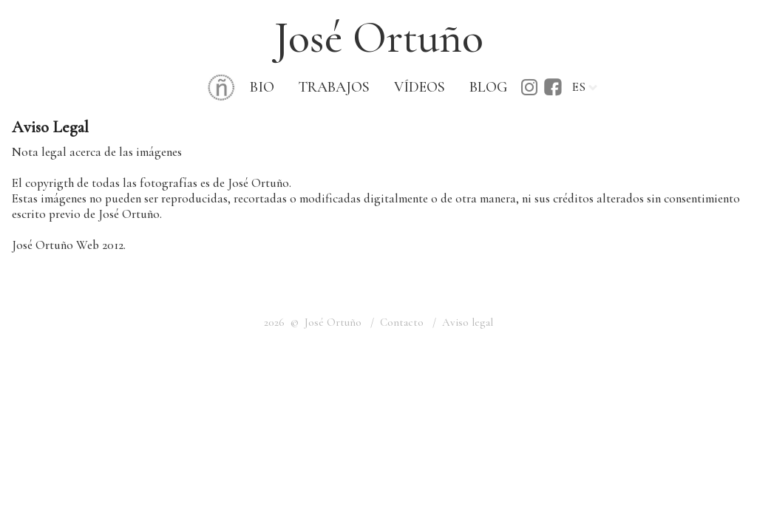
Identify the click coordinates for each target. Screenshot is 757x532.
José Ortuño (379, 38)
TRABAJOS (334, 87)
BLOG (488, 87)
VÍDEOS (420, 87)
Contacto (402, 322)
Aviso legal (468, 322)
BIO (262, 87)
